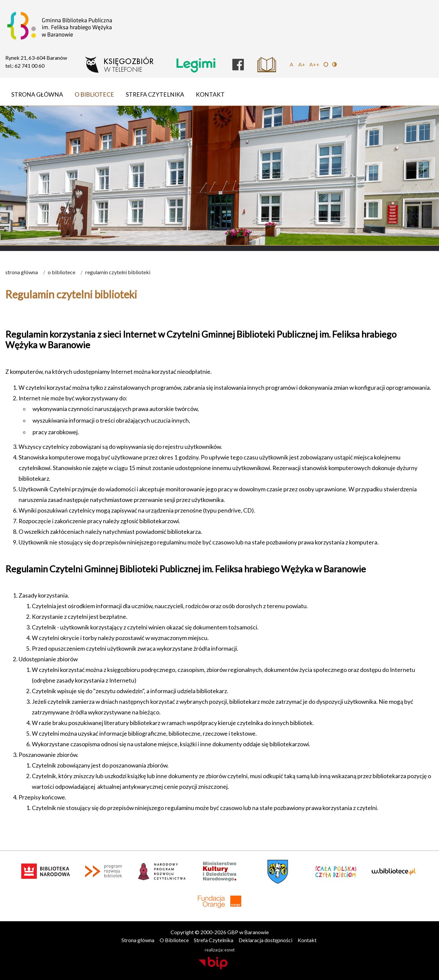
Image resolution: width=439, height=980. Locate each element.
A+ (302, 64)
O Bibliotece (94, 94)
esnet (229, 950)
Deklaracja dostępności (265, 940)
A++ (314, 64)
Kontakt (210, 94)
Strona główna (37, 94)
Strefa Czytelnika (155, 94)
